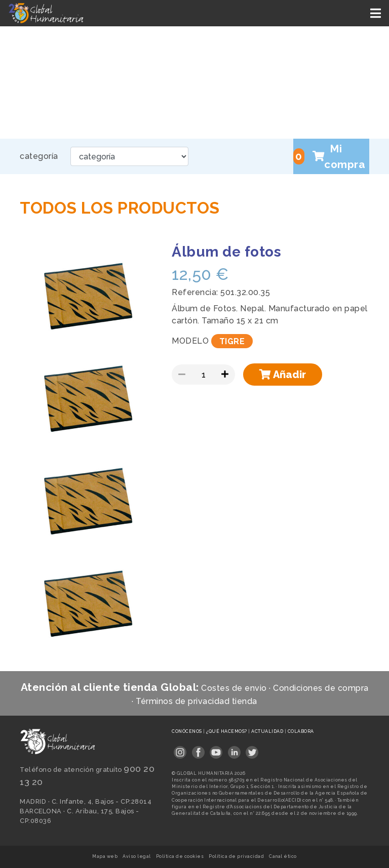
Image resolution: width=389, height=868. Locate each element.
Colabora (301, 731)
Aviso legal (137, 856)
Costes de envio (234, 688)
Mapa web (105, 856)
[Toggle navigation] (377, 13)
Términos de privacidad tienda (197, 701)
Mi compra (329, 156)
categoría (39, 156)
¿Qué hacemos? (227, 731)
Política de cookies (180, 856)
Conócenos (187, 731)
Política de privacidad (236, 856)
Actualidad (268, 731)
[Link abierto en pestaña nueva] (180, 749)
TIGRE (232, 341)
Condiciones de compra (321, 688)
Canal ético (283, 856)
